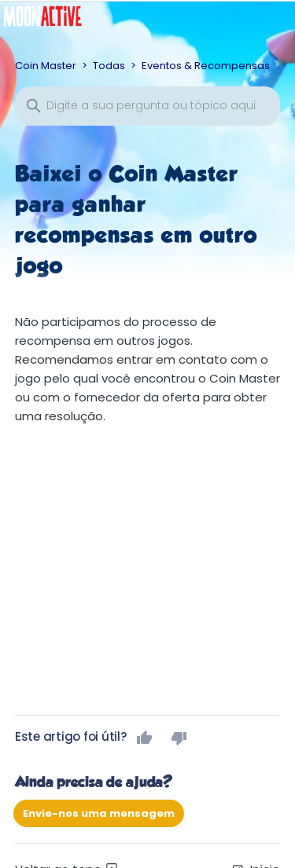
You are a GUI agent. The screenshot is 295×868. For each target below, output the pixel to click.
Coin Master (46, 66)
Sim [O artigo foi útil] (145, 738)
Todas (109, 66)
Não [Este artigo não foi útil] (179, 738)
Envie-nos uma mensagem (99, 813)
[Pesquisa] (148, 106)
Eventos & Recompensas (206, 66)
